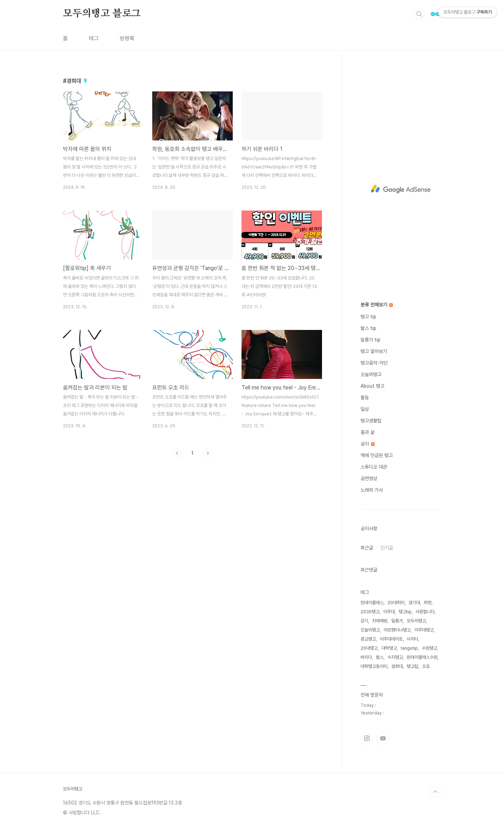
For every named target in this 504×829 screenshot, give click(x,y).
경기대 (414, 603)
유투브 (383, 738)
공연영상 (369, 478)
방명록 (127, 38)
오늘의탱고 (371, 374)
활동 (365, 398)
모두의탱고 (416, 621)
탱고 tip (368, 317)
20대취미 (396, 603)
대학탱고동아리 (374, 666)
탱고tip (405, 612)
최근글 (367, 548)
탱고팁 (412, 666)
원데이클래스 (372, 603)
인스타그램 (367, 738)
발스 (380, 657)
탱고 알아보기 (374, 351)
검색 (419, 14)
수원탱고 (429, 648)
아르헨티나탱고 (397, 630)
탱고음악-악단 (374, 363)
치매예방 (380, 621)
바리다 (366, 657)
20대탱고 (369, 648)
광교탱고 (368, 639)
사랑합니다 (425, 612)
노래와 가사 (372, 490)
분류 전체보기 (377, 305)
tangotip (409, 648)
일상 (365, 409)
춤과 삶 (367, 432)
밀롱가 (397, 621)
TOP (435, 792)
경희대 (397, 666)
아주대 (389, 612)
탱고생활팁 (371, 421)
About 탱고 (372, 386)
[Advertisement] (401, 189)
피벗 (428, 603)
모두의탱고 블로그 (102, 14)
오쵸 (426, 666)
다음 (208, 453)
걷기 (364, 621)
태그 (94, 38)
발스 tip (368, 328)
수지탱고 (395, 657)
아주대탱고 (424, 630)
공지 (367, 444)
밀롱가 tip (370, 340)
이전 (177, 453)
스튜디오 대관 (374, 467)
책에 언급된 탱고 (377, 455)
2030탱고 (370, 612)
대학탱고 (389, 648)
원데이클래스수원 (422, 657)
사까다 (412, 639)
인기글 (387, 548)
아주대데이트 (391, 639)
